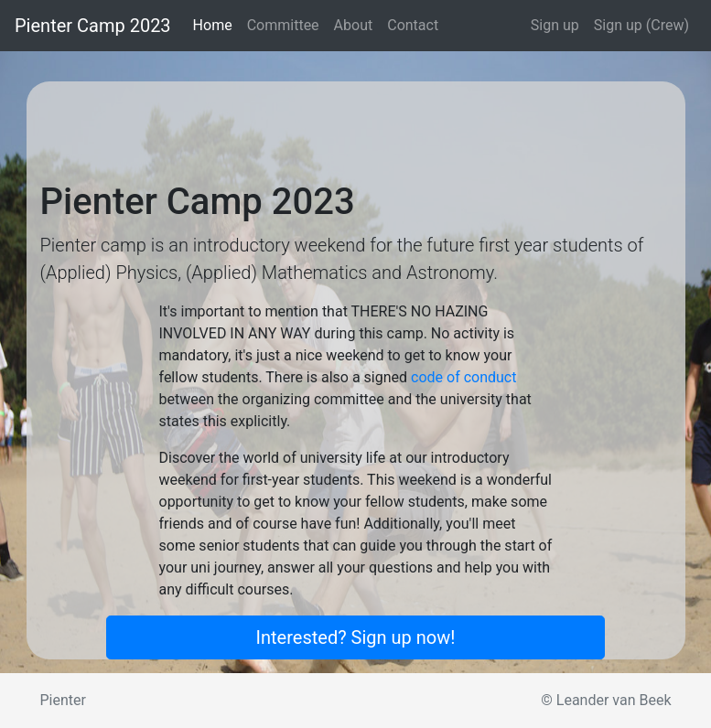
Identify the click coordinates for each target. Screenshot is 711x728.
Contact (413, 25)
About (354, 25)
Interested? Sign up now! (356, 637)
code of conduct (463, 377)
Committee (283, 25)
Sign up (555, 25)
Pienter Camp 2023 (93, 26)
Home (216, 24)
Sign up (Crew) (641, 25)
